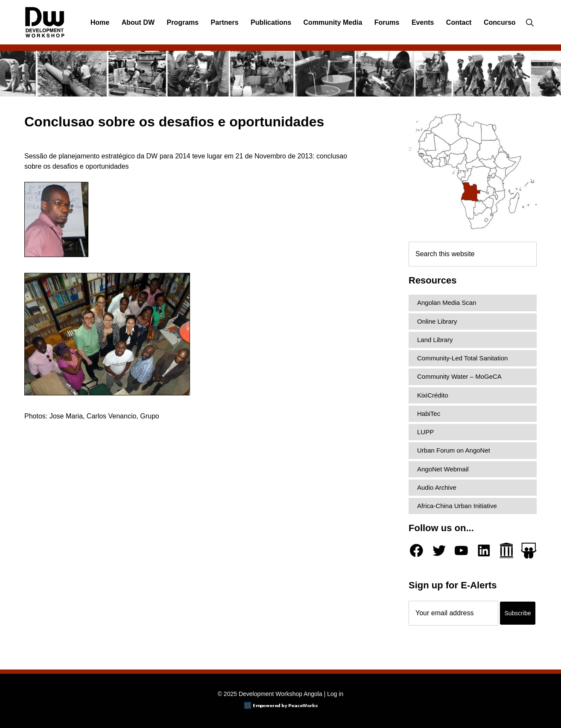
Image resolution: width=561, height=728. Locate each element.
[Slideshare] (529, 551)
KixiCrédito (433, 395)
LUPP (425, 432)
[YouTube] (461, 551)
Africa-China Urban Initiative (457, 506)
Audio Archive (437, 487)
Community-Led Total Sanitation (462, 358)
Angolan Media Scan (447, 303)
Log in (335, 694)
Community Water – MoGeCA (459, 376)
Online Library (437, 321)
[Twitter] (439, 551)
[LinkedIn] (484, 551)
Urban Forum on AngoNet (454, 450)
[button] (530, 23)
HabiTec (429, 414)
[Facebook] (416, 551)
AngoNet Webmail (443, 469)
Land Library (435, 340)
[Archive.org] (507, 551)
